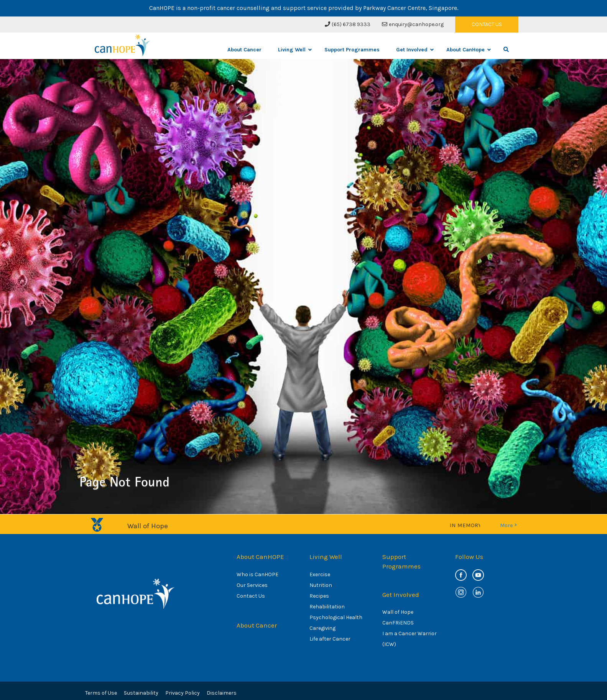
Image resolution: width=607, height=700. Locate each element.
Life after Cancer (330, 639)
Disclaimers (222, 693)
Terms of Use (101, 693)
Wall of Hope (398, 612)
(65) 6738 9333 (348, 24)
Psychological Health (336, 617)
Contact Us (251, 596)
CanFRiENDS (398, 623)
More (508, 525)
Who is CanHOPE (257, 574)
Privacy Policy (183, 693)
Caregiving (322, 628)
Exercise (320, 574)
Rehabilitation (327, 607)
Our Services (252, 585)
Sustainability (141, 693)
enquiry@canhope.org (413, 24)
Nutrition (321, 585)
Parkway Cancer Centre (394, 8)
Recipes (319, 596)
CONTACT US (487, 24)
